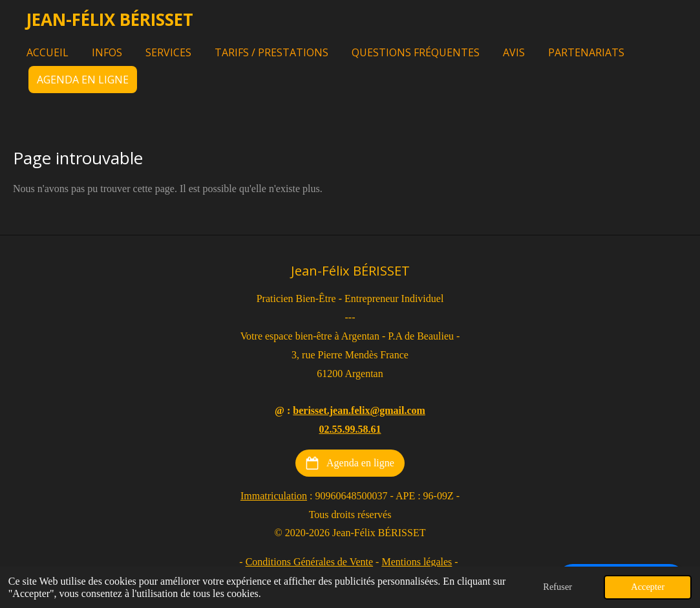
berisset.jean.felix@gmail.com (359, 410)
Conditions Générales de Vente (309, 562)
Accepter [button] (648, 587)
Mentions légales (417, 562)
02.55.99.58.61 (350, 429)
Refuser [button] (557, 587)
